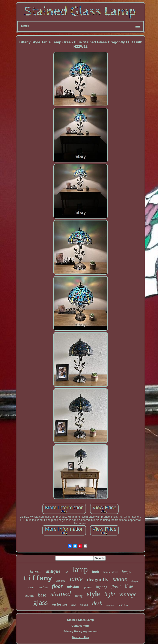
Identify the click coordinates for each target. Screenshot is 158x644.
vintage (128, 594)
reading (43, 587)
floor (57, 586)
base (42, 595)
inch (96, 572)
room (31, 587)
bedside (110, 605)
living (79, 596)
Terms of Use (81, 637)
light (110, 594)
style (93, 594)
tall (67, 572)
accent (29, 596)
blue (129, 586)
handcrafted (110, 572)
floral (116, 587)
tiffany (38, 579)
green (87, 587)
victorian (60, 604)
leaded (84, 605)
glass (41, 602)
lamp (80, 570)
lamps (126, 572)
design (135, 581)
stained (61, 594)
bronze (36, 571)
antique (53, 571)
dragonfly (98, 580)
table (76, 579)
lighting (102, 587)
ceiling (123, 605)
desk (97, 603)
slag (74, 605)
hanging (61, 581)
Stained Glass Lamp (80, 620)
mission (73, 587)
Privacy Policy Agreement (81, 631)
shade (120, 579)
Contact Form (81, 626)
